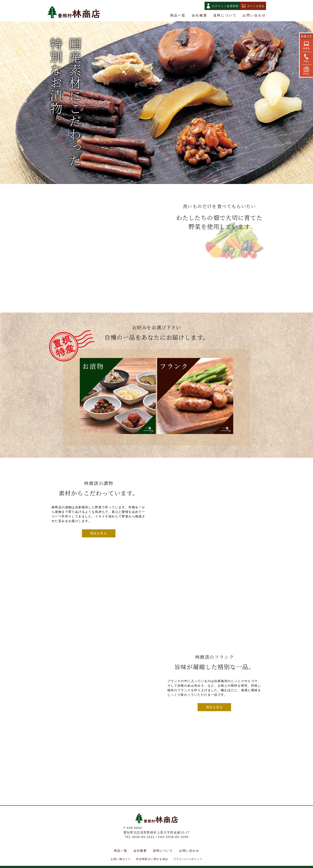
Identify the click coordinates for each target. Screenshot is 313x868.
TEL (306, 58)
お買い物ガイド (121, 853)
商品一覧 (178, 15)
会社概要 (200, 15)
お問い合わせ (254, 15)
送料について (225, 15)
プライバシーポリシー (188, 853)
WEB (306, 45)
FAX (306, 71)
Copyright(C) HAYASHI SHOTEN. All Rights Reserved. (156, 864)
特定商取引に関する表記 (152, 853)
